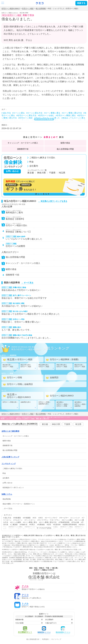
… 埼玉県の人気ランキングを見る (53, 201)
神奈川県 (41, 173)
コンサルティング (9, 464)
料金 (32, 162)
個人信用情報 (41, 9)
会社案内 (34, 166)
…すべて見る (7, 509)
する (81, 3)
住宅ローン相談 (28, 9)
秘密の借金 (65, 143)
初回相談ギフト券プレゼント (13, 488)
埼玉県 (62, 173)
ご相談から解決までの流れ (42, 158)
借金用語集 (7, 499)
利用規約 (45, 639)
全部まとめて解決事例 (10, 431)
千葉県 (52, 173)
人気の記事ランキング (10, 457)
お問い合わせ (12, 171)
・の (23, 143)
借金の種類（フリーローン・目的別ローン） (19, 504)
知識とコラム (7, 494)
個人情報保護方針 (33, 639)
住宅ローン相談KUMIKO (11, 9)
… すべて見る (27, 283)
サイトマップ (56, 639)
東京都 (31, 173)
